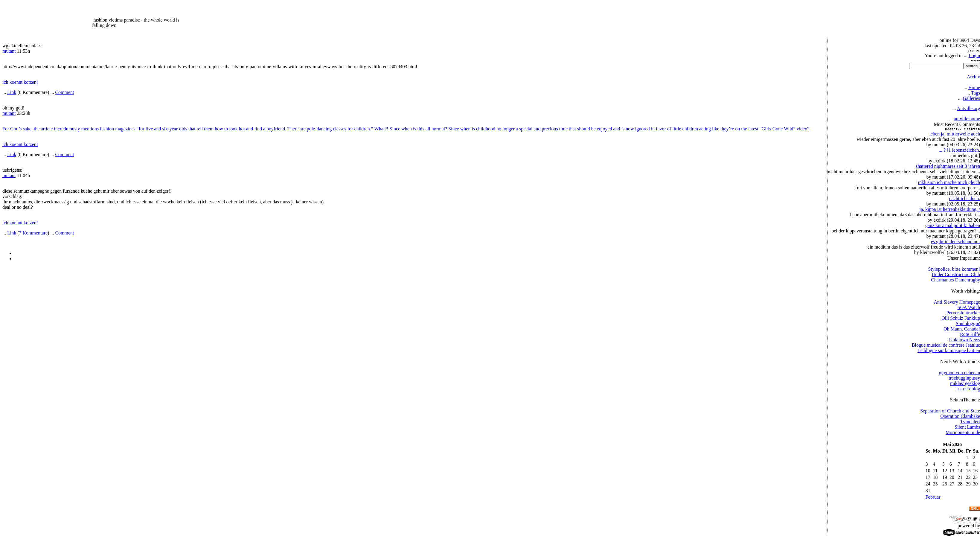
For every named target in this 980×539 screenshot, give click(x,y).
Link (12, 92)
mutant (9, 51)
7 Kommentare (33, 233)
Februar (933, 497)
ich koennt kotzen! (20, 82)
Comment (64, 92)
